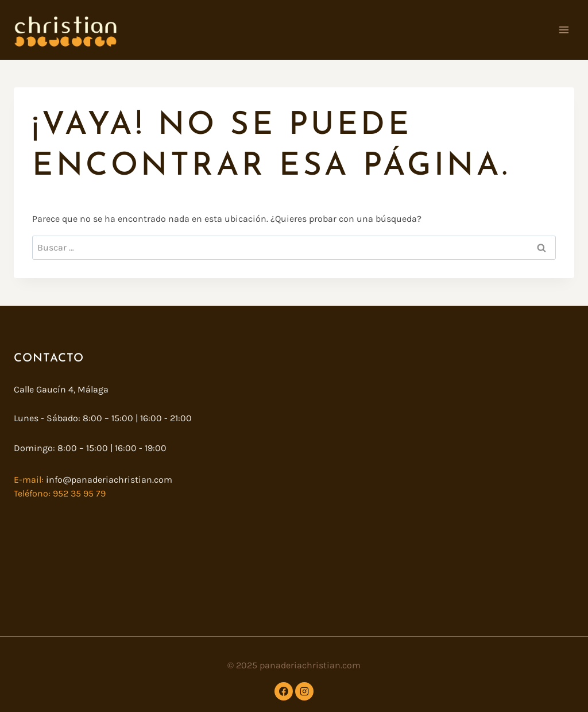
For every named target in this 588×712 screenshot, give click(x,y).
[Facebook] (284, 691)
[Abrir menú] (564, 30)
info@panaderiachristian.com (108, 480)
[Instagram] (304, 691)
